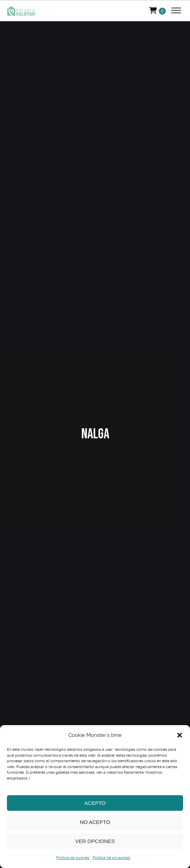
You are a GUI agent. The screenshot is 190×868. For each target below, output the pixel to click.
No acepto (95, 822)
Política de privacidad (111, 858)
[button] (180, 735)
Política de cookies (73, 858)
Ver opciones (95, 841)
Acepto (95, 803)
